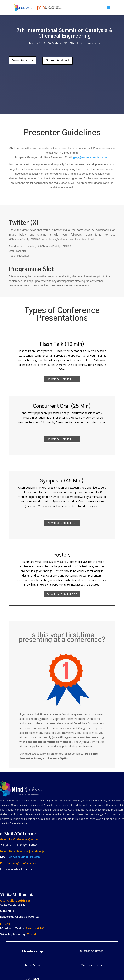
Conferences (91, 965)
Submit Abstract (58, 60)
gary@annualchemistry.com (91, 157)
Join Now (33, 965)
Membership (33, 951)
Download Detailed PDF (62, 379)
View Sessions (23, 60)
